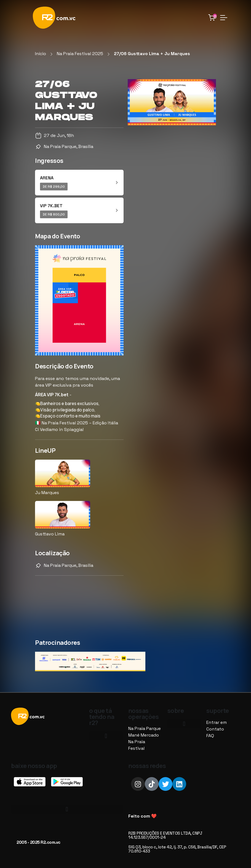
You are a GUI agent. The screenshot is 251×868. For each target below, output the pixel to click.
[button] (106, 736)
